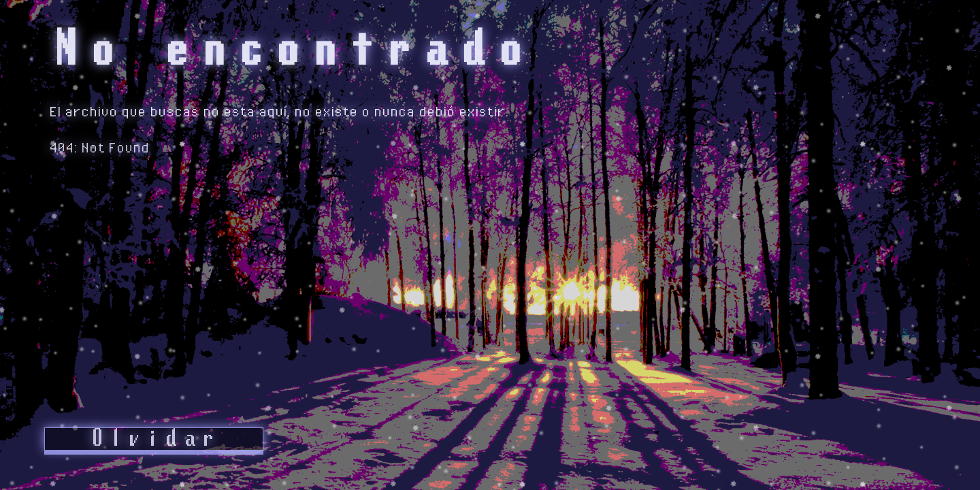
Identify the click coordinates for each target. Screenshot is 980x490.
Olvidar (154, 439)
